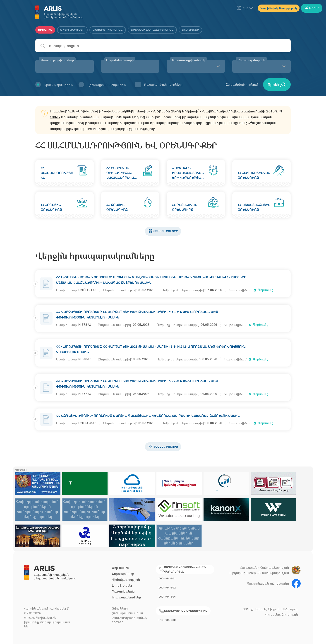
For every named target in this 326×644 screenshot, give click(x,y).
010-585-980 (167, 620)
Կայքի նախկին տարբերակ (279, 8)
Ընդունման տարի (120, 60)
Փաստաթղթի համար (57, 60)
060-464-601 (167, 578)
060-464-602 (167, 587)
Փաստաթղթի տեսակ (188, 60)
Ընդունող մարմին (251, 60)
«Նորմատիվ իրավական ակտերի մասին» (113, 111)
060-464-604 (167, 597)
